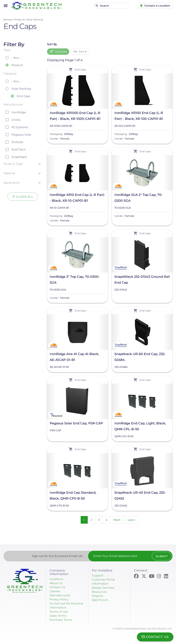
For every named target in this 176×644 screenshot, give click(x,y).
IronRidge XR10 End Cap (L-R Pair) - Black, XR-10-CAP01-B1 (77, 198)
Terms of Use (60, 611)
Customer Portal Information (105, 582)
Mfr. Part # (80, 52)
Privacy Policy (61, 599)
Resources (100, 592)
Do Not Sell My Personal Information (67, 605)
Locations (57, 580)
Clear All (25, 197)
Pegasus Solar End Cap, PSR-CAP (76, 423)
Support (98, 576)
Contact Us (58, 587)
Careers (56, 591)
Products (20, 19)
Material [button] (9, 173)
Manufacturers (61, 595)
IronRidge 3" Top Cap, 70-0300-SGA (75, 280)
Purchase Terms (62, 619)
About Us (57, 584)
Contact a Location (155, 5)
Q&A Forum (101, 600)
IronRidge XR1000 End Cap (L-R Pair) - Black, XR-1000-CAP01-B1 (75, 116)
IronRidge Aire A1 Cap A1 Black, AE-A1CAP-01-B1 (74, 357)
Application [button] (12, 183)
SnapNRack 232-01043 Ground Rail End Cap (142, 280)
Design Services (105, 588)
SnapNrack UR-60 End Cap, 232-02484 (140, 357)
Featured (61, 52)
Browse (8, 19)
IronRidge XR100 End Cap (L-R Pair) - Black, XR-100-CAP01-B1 (139, 116)
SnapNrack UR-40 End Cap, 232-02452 (140, 496)
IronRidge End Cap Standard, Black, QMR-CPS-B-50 (73, 496)
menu (6, 6)
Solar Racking (35, 19)
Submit (160, 557)
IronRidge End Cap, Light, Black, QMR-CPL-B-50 (140, 426)
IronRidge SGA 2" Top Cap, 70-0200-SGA (139, 198)
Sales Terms (59, 615)
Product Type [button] (13, 164)
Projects (98, 596)
